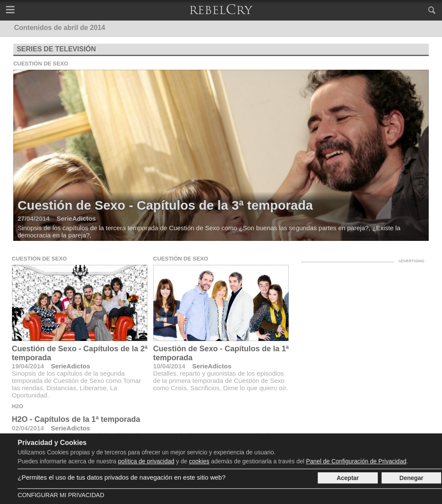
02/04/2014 (28, 428)
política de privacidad (146, 461)
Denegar (412, 478)
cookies (199, 461)
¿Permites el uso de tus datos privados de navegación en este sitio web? (121, 477)
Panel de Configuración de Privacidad (356, 461)
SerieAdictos (71, 366)
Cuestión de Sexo (41, 64)
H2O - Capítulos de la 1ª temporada (76, 419)
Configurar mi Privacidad (61, 495)
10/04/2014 (169, 366)
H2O (18, 406)
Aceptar (348, 478)
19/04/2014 (28, 366)
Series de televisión (56, 49)
